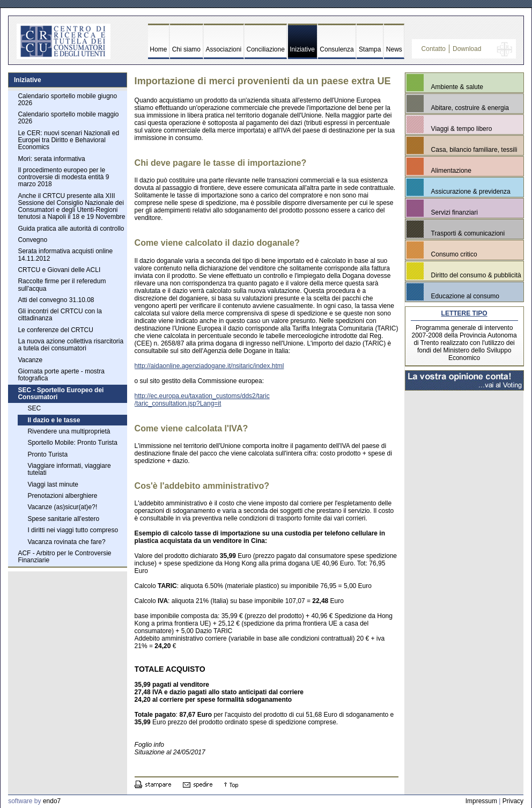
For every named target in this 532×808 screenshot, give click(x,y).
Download (467, 49)
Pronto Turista (47, 454)
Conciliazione (266, 49)
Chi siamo (186, 49)
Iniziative (302, 49)
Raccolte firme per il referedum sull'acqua (62, 285)
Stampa (370, 49)
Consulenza (337, 49)
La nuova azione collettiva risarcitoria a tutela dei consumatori (71, 345)
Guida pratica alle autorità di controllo (71, 229)
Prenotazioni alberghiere (62, 496)
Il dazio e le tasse (54, 420)
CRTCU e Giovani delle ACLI (59, 270)
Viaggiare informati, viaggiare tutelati (69, 469)
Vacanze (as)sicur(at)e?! (62, 507)
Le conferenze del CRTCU (56, 330)
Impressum (481, 801)
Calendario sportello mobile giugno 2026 (67, 100)
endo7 (52, 801)
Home (158, 49)
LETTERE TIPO (464, 313)
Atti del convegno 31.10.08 (56, 300)
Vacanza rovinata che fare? (66, 542)
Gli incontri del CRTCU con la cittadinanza (60, 315)
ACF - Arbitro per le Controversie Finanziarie (64, 557)
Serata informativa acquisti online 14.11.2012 (65, 255)
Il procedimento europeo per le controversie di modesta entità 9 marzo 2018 (63, 177)
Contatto (434, 49)
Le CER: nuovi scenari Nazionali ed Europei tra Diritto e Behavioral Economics (68, 140)
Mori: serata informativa (51, 159)
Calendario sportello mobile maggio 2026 (68, 118)
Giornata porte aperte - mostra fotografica (61, 375)
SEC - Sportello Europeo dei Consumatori (61, 394)
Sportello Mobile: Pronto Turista (72, 443)
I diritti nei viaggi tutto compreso (73, 530)
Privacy (513, 801)
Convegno (32, 240)
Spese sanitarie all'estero (63, 519)
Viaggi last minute (53, 484)
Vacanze (30, 360)
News (394, 49)
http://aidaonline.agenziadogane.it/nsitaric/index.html (209, 366)
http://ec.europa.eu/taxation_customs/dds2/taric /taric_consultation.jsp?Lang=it (202, 400)
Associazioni (223, 49)
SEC (34, 408)
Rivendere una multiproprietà (69, 431)
